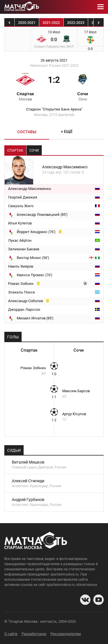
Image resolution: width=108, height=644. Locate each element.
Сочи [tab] (34, 150)
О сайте (11, 634)
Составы (27, 132)
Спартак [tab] (15, 150)
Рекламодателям (66, 634)
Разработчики (34, 634)
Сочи (83, 96)
